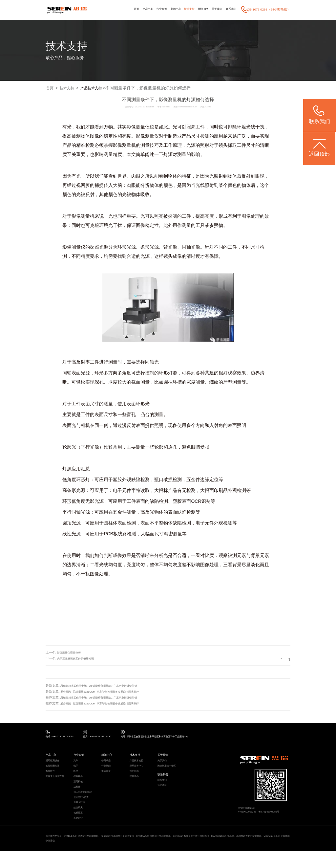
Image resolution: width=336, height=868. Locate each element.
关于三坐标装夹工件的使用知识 (80, 658)
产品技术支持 (98, 88)
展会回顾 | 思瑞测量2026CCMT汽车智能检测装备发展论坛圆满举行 (109, 691)
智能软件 (52, 776)
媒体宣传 (107, 776)
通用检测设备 (54, 763)
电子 (76, 769)
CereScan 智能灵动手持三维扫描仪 (229, 852)
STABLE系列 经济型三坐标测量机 (91, 852)
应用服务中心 (138, 769)
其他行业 (79, 832)
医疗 (76, 776)
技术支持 (178, 9)
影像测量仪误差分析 (72, 653)
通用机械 (79, 788)
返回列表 (275, 658)
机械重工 (79, 826)
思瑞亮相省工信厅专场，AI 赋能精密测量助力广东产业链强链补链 (108, 686)
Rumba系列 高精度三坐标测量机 (136, 852)
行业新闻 (107, 769)
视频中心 (136, 782)
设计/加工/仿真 (83, 807)
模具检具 (79, 782)
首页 (113, 9)
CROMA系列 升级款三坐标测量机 (182, 852)
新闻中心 (161, 9)
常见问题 (136, 776)
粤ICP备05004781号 (275, 815)
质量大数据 (81, 813)
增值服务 (195, 9)
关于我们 (212, 9)
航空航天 (79, 820)
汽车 (76, 763)
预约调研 (163, 792)
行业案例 (144, 9)
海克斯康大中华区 (169, 769)
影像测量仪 (138, 127)
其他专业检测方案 (57, 782)
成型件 (78, 795)
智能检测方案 (54, 769)
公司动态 (107, 763)
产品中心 (127, 9)
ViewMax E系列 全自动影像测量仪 (100, 857)
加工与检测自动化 (85, 801)
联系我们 (229, 9)
